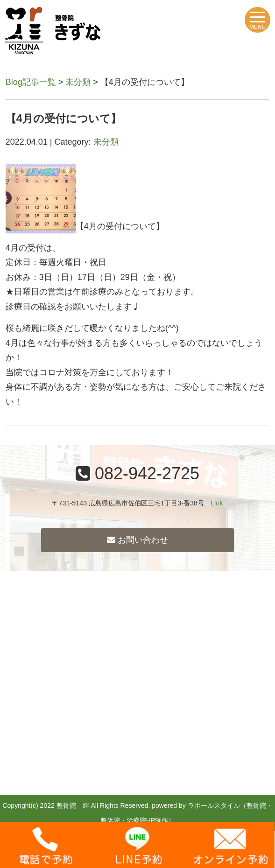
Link (217, 503)
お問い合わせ (137, 540)
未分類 (78, 82)
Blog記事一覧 (31, 82)
